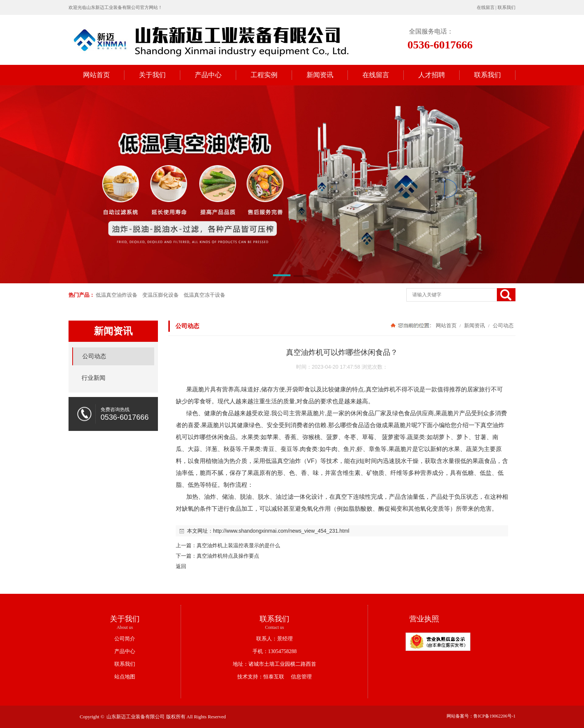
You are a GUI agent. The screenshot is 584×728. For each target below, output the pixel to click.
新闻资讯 (475, 325)
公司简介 (125, 639)
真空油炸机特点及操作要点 (228, 556)
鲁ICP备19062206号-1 (494, 716)
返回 (181, 566)
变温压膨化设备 (161, 295)
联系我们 (507, 7)
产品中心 (125, 651)
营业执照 (424, 619)
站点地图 (125, 677)
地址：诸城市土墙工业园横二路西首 (274, 664)
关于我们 (125, 619)
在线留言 (486, 7)
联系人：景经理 (274, 639)
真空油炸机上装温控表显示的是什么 (238, 545)
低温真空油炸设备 (117, 295)
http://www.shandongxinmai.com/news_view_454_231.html (281, 531)
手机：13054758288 (275, 651)
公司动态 (502, 325)
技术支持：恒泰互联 (261, 677)
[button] (282, 277)
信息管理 (299, 677)
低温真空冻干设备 (204, 295)
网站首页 (446, 325)
